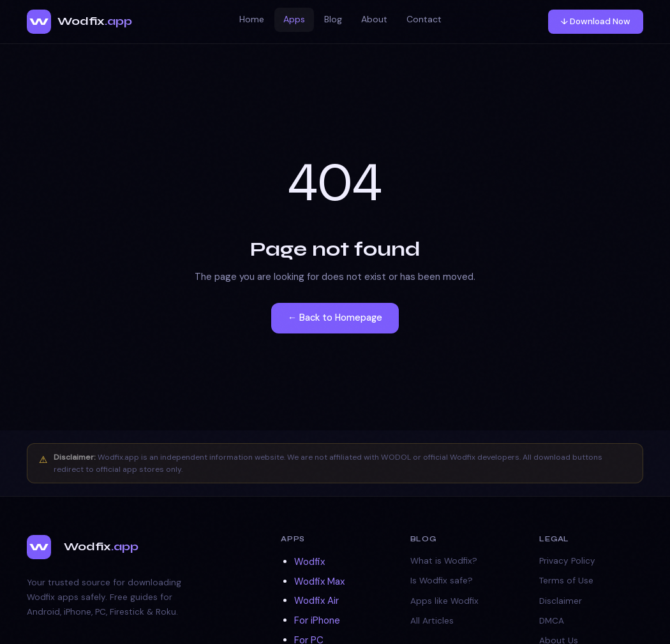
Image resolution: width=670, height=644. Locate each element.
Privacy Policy (567, 561)
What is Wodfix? (444, 561)
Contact (424, 19)
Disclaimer (561, 601)
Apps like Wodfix (444, 601)
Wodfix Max (319, 582)
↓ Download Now (596, 21)
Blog (333, 19)
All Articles (432, 621)
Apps (294, 19)
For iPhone (317, 620)
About (374, 19)
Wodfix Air (316, 601)
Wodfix (309, 562)
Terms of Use (566, 581)
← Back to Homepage (335, 318)
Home (252, 19)
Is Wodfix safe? (442, 581)
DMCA (552, 621)
